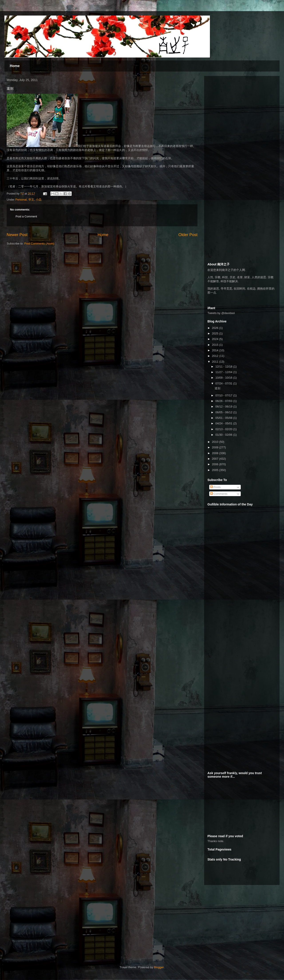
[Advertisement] (44, 924)
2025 (216, 333)
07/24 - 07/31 (224, 383)
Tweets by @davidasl (221, 313)
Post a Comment (26, 216)
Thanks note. (216, 841)
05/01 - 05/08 (224, 418)
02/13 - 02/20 (224, 429)
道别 (217, 388)
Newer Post (17, 235)
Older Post (188, 235)
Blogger (159, 967)
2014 (216, 350)
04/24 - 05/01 (224, 423)
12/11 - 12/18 (224, 367)
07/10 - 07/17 (224, 395)
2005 (216, 470)
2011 (216, 362)
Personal (21, 200)
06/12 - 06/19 (224, 407)
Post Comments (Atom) (39, 244)
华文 (31, 200)
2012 (216, 356)
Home (15, 66)
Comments (219, 494)
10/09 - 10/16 (224, 378)
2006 (216, 464)
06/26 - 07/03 (224, 401)
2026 (216, 328)
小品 (39, 200)
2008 (216, 453)
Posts (215, 487)
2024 (216, 339)
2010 (216, 442)
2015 (216, 345)
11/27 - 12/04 (224, 372)
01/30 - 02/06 (224, 435)
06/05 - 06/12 (224, 412)
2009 (216, 447)
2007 (216, 459)
